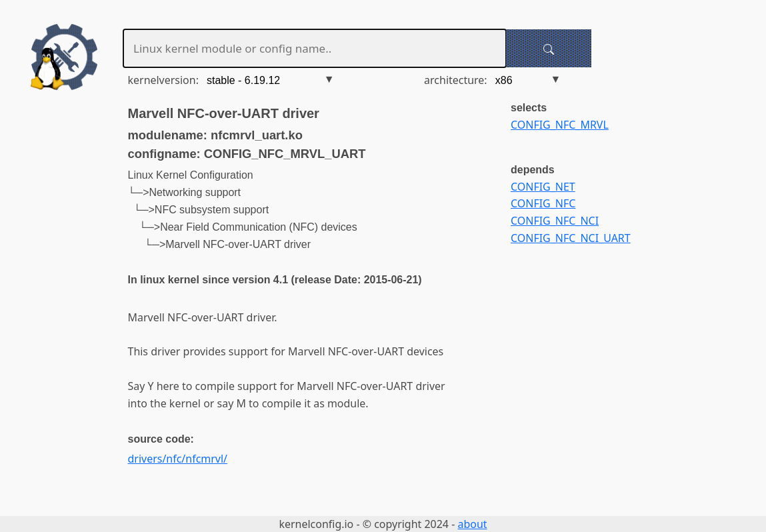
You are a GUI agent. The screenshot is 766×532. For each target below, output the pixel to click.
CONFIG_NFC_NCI (555, 221)
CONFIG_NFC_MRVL (560, 125)
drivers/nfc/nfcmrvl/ (178, 459)
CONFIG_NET (543, 187)
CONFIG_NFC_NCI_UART (571, 238)
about (472, 524)
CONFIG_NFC (543, 203)
